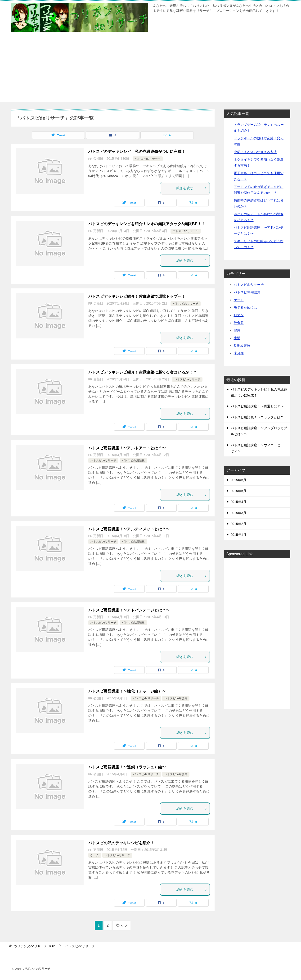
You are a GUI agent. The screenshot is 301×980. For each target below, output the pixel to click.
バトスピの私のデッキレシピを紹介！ (121, 843)
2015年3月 (239, 513)
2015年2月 (239, 524)
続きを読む (192, 188)
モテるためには (245, 307)
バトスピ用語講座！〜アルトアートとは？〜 (127, 448)
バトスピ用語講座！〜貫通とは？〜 (257, 406)
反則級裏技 (242, 346)
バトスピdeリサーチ (148, 159)
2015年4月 (239, 502)
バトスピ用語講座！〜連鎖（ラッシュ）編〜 (127, 767)
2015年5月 (239, 491)
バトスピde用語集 (133, 460)
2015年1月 (239, 535)
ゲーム (95, 855)
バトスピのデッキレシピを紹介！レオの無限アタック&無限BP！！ (147, 224)
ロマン (239, 315)
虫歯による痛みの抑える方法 (255, 152)
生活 (237, 338)
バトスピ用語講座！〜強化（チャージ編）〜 (127, 691)
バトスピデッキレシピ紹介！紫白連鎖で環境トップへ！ (137, 296)
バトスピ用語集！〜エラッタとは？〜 (259, 417)
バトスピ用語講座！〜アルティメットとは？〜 (129, 529)
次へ (119, 925)
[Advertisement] (151, 69)
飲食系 (239, 323)
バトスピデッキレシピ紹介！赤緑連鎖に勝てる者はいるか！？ (143, 372)
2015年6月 (239, 480)
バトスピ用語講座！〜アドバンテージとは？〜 (129, 610)
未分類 (239, 353)
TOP (34, 946)
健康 (237, 330)
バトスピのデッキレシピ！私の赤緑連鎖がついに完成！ (137, 152)
